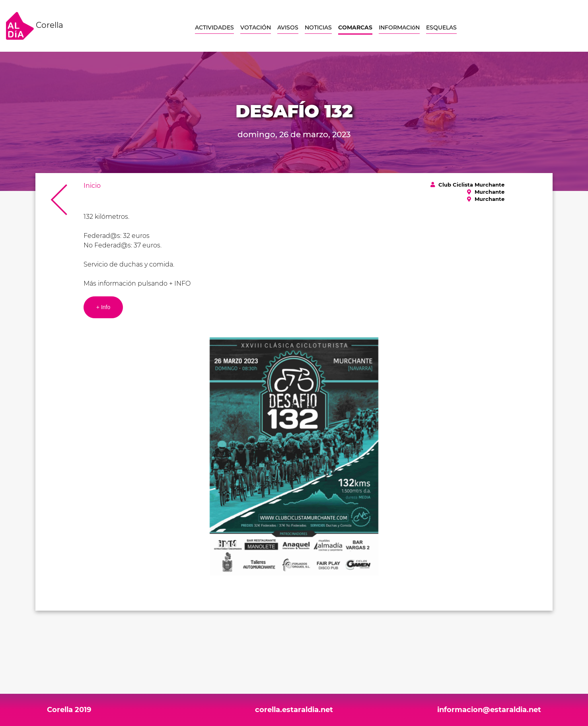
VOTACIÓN (256, 27)
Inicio (92, 186)
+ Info (103, 307)
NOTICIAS (318, 27)
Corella (35, 26)
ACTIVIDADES (214, 27)
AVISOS (288, 27)
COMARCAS (355, 27)
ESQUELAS (441, 27)
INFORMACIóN (399, 27)
